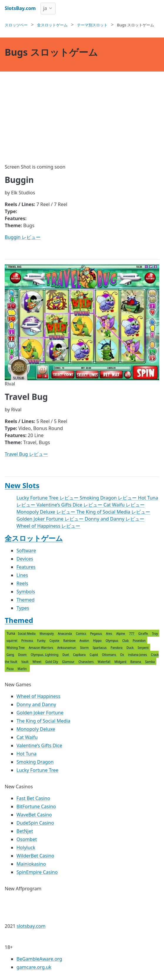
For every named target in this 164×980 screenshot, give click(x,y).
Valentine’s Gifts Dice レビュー (70, 505)
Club (126, 641)
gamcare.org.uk (34, 967)
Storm (85, 648)
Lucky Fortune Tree (37, 770)
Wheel (37, 662)
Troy (155, 633)
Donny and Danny (36, 704)
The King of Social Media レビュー (113, 512)
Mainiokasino (31, 864)
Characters (86, 662)
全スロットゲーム (34, 538)
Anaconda (65, 633)
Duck (130, 648)
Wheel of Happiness (38, 696)
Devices (25, 559)
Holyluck (26, 847)
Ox (122, 655)
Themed (26, 600)
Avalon (84, 641)
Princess (27, 641)
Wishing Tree (16, 648)
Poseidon (139, 641)
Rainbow (70, 641)
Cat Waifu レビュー (124, 505)
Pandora (117, 648)
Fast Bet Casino (33, 798)
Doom (23, 655)
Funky (42, 641)
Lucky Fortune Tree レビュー (48, 498)
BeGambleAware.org (39, 959)
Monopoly (47, 633)
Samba (150, 662)
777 (132, 633)
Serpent (143, 648)
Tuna (82, 651)
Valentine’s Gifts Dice (39, 745)
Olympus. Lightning (45, 655)
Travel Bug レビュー (26, 454)
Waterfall (104, 662)
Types (23, 608)
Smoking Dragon (35, 762)
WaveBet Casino (34, 815)
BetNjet (25, 831)
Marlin (22, 669)
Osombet (27, 839)
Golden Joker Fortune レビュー (51, 519)
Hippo (98, 641)
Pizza (10, 669)
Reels (22, 583)
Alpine (121, 633)
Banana (136, 662)
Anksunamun (67, 648)
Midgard (121, 662)
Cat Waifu (27, 737)
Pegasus (97, 633)
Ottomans (109, 655)
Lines (22, 575)
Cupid (94, 655)
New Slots (22, 485)
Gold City (52, 662)
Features (26, 567)
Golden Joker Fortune (40, 713)
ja (45, 8)
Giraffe (144, 633)
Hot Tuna (26, 754)
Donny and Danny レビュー (114, 519)
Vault (25, 662)
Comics (81, 633)
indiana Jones (138, 655)
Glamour (69, 662)
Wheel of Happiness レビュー (48, 526)
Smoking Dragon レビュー (109, 498)
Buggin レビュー (23, 237)
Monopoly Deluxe (36, 729)
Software (26, 551)
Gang (11, 655)
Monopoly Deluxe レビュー (46, 512)
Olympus (112, 641)
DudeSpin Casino (35, 823)
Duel (66, 655)
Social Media (27, 633)
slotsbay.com (31, 926)
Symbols (26, 592)
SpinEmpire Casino (37, 872)
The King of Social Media (43, 721)
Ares (110, 633)
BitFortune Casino (36, 806)
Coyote (55, 641)
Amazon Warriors (41, 648)
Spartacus (100, 648)
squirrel (12, 641)
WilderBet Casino (35, 856)
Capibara (80, 655)
